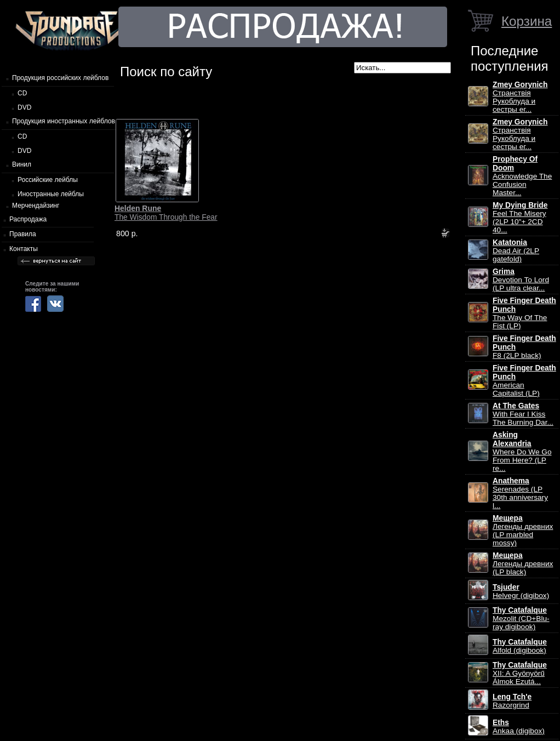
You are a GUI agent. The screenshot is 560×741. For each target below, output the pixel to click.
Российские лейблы (48, 180)
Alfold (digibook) (520, 646)
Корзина (527, 21)
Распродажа (28, 219)
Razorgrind (512, 701)
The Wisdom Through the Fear (166, 213)
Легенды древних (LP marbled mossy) (523, 531)
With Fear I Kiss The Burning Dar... (523, 414)
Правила (23, 234)
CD (22, 93)
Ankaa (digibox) (519, 727)
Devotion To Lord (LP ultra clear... (521, 280)
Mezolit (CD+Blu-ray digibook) (521, 619)
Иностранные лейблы (51, 194)
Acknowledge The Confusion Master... (522, 176)
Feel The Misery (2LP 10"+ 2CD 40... (520, 218)
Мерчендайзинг (36, 206)
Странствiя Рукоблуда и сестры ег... (520, 97)
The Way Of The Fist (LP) (524, 313)
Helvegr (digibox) (521, 591)
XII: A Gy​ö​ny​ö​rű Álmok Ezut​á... (520, 673)
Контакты (24, 249)
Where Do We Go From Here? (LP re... (522, 452)
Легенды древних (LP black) (523, 564)
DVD (24, 107)
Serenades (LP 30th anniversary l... (520, 493)
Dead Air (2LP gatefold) (516, 251)
